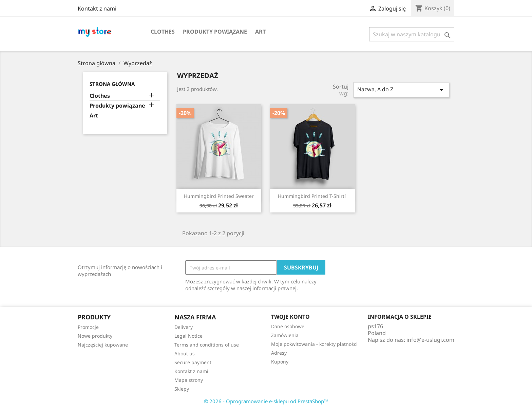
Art (260, 32)
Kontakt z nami (97, 8)
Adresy (279, 353)
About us (185, 353)
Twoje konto (290, 317)
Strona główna (112, 84)
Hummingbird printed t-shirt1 (312, 196)
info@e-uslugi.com (430, 340)
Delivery (184, 327)
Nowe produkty (95, 336)
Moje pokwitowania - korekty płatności (314, 344)
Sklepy (182, 389)
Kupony (280, 362)
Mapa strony (189, 380)
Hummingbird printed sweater (219, 196)
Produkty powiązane (215, 32)
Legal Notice (188, 336)
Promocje (88, 327)
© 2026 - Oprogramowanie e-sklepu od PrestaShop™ (266, 401)
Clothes (163, 32)
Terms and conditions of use (207, 345)
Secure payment (193, 362)
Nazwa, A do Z (401, 90)
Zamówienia (285, 335)
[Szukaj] (412, 34)
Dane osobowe (288, 326)
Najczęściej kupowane (103, 345)
